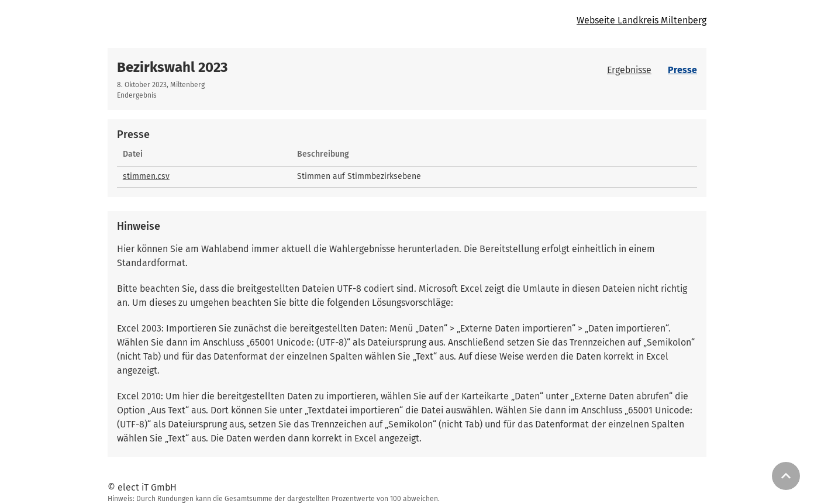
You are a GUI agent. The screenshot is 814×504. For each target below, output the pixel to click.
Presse (682, 70)
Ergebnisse (629, 70)
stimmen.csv (146, 176)
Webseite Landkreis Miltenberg (641, 20)
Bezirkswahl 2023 (172, 67)
